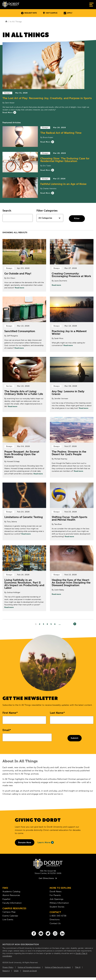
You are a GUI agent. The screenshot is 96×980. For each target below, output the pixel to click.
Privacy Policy (8, 967)
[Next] (75, 624)
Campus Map (9, 912)
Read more (19, 288)
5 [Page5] (51, 624)
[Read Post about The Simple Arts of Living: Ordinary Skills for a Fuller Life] (24, 384)
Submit (75, 738)
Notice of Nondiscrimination (29, 967)
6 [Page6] (55, 624)
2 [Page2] (40, 624)
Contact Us (55, 923)
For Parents (55, 895)
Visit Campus (50, 13)
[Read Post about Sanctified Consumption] (24, 324)
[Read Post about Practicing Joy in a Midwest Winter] (72, 324)
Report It (6, 971)
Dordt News (56, 891)
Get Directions (48, 878)
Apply (68, 13)
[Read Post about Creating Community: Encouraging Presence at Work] (72, 265)
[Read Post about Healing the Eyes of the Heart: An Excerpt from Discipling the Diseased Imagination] (72, 578)
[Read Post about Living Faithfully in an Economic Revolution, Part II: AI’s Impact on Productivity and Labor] (24, 578)
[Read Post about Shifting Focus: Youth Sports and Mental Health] (72, 512)
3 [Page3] (43, 624)
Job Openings (56, 899)
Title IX (78, 967)
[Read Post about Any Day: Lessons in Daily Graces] (72, 384)
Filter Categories (47, 211)
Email (6, 730)
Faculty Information (12, 903)
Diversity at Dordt (30, 971)
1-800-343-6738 (58, 916)
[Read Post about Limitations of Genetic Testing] (24, 512)
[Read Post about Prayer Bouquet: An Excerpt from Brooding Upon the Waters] (24, 447)
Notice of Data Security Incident (58, 967)
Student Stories (57, 907)
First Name (9, 713)
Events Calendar (10, 916)
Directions (55, 919)
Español (6, 899)
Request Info (29, 13)
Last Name (57, 713)
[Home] (6, 22)
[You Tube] (41, 933)
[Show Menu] (91, 5)
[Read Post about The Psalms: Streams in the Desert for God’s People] (72, 447)
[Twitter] (48, 933)
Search (7, 211)
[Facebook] (34, 933)
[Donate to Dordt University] (25, 842)
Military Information (59, 903)
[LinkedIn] (62, 933)
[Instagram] (55, 933)
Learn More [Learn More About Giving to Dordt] (46, 842)
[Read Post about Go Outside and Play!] (24, 265)
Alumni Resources (11, 895)
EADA (16, 971)
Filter (77, 218)
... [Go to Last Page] (60, 624)
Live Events (8, 919)
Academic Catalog (11, 891)
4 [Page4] (47, 624)
